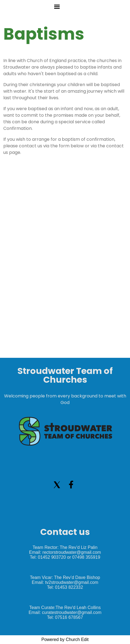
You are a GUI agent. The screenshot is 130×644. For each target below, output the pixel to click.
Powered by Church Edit (65, 639)
